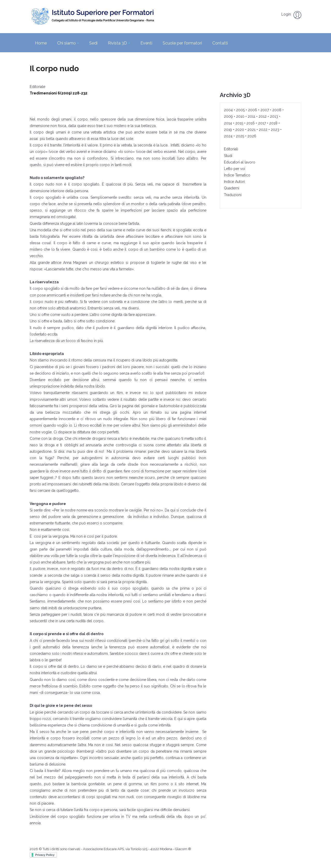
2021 (251, 130)
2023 (275, 130)
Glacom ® (183, 849)
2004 (228, 110)
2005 (240, 110)
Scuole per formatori (182, 43)
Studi (228, 156)
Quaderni (232, 188)
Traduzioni (233, 195)
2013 (274, 116)
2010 (240, 116)
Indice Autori (234, 182)
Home (41, 43)
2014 (228, 123)
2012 (263, 116)
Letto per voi (235, 169)
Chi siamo (68, 43)
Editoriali (231, 149)
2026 (252, 136)
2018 (273, 123)
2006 (253, 110)
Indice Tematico (237, 175)
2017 (262, 123)
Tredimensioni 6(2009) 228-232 (59, 93)
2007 (265, 110)
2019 (228, 130)
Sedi (93, 43)
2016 (251, 123)
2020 (240, 130)
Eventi (146, 43)
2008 (277, 110)
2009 (228, 116)
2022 (263, 130)
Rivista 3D (119, 43)
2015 (239, 123)
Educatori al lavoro (240, 162)
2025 (240, 136)
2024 (228, 136)
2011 (251, 116)
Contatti (220, 43)
